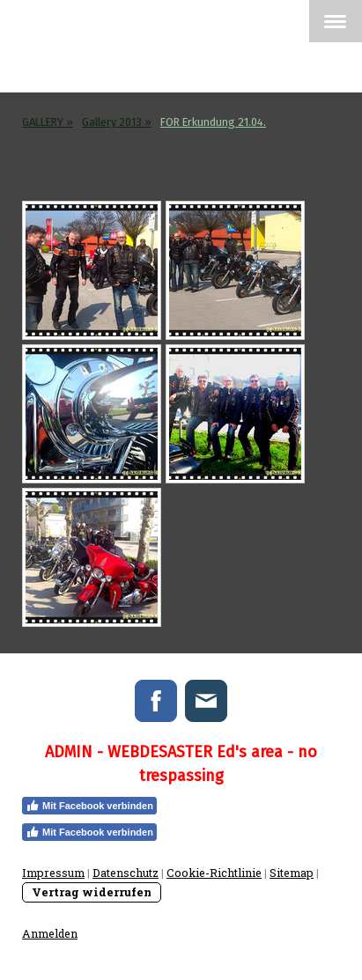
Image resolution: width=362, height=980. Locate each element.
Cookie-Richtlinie (214, 873)
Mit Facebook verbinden (89, 806)
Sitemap (292, 873)
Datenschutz (126, 873)
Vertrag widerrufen (92, 892)
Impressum (53, 873)
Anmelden (50, 933)
